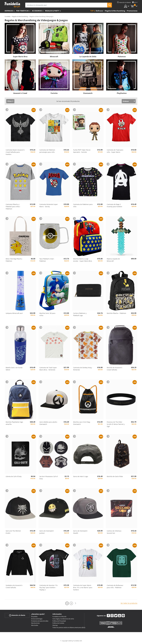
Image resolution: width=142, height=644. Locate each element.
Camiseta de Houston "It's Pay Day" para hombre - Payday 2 (49, 588)
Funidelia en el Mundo (59, 617)
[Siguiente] (75, 603)
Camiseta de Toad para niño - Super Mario (115, 151)
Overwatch (88, 93)
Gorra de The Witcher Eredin (13, 532)
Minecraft (54, 57)
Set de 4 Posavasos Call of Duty (49, 478)
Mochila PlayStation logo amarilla (14, 423)
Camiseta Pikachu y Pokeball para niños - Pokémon (13, 207)
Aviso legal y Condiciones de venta (63, 619)
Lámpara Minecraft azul (14, 313)
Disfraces (9, 11)
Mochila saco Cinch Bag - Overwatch (82, 423)
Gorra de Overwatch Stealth (80, 532)
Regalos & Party (52, 11)
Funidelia (8, 16)
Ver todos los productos (129, 603)
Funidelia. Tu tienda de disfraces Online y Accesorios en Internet (12, 5)
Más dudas (35, 625)
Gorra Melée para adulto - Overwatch (49, 423)
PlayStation (122, 93)
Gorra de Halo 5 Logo (81, 476)
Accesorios (37, 11)
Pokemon (122, 57)
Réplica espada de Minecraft (113, 260)
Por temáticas (22, 11)
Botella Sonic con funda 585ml (14, 369)
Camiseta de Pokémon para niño (83, 205)
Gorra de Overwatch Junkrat (47, 532)
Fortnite (54, 93)
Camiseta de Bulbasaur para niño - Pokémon (115, 586)
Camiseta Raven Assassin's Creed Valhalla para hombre (15, 152)
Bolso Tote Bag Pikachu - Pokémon (14, 260)
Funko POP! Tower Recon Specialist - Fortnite (82, 151)
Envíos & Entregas (37, 619)
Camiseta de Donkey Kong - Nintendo (83, 369)
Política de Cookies (58, 623)
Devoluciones (35, 623)
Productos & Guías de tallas (40, 621)
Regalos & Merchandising (20, 16)
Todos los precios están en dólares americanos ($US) (69, 627)
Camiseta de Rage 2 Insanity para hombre (114, 205)
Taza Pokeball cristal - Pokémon (47, 260)
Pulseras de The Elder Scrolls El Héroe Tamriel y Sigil (116, 424)
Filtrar (10, 101)
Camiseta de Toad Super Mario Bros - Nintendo (48, 369)
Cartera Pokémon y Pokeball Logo (80, 314)
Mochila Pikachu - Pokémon (116, 313)
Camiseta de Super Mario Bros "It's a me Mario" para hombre (83, 588)
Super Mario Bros (20, 57)
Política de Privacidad (59, 621)
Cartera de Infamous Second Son (114, 532)
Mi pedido (34, 617)
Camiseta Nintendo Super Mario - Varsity (49, 205)
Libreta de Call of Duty (14, 476)
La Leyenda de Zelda (88, 57)
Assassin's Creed (20, 93)
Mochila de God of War (115, 476)
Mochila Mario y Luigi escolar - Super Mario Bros (83, 260)
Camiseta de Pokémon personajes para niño (47, 151)
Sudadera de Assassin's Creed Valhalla (14, 586)
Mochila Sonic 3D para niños (47, 314)
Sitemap (55, 625)
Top (92, 11)
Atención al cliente (17, 615)
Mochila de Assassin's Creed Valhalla (115, 369)
